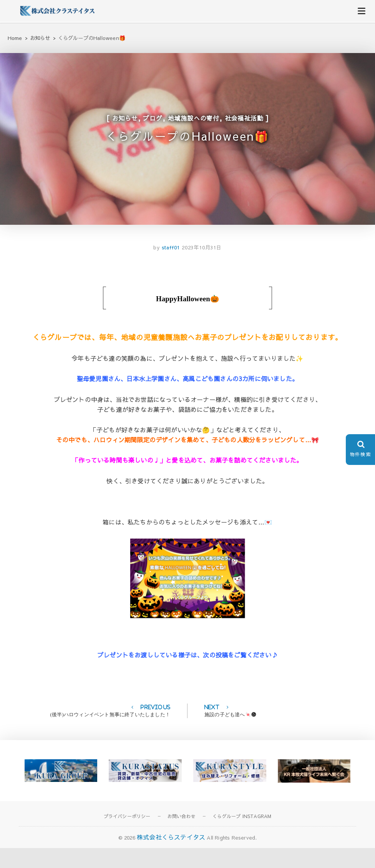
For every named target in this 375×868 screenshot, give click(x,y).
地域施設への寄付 (194, 124)
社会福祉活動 (244, 124)
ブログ (153, 124)
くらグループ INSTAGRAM (242, 836)
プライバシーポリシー (127, 836)
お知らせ (125, 124)
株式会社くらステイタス (171, 857)
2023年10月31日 (202, 268)
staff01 (170, 268)
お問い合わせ (182, 836)
